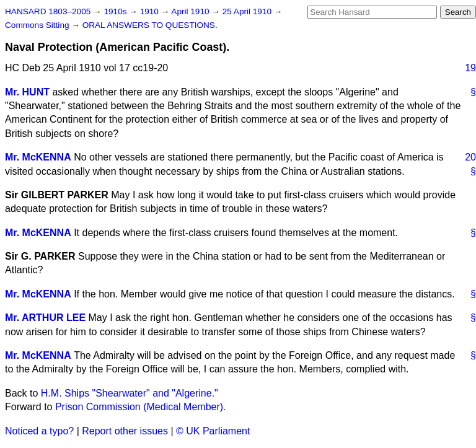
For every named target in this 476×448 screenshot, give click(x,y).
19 (470, 68)
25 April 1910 (248, 11)
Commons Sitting (38, 25)
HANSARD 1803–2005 (48, 11)
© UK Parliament (213, 431)
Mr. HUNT (27, 92)
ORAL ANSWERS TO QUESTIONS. (150, 25)
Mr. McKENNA (38, 157)
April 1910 (191, 11)
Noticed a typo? (39, 431)
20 (470, 157)
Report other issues (125, 431)
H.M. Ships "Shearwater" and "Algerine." (130, 393)
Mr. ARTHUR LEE (45, 318)
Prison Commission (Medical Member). (141, 407)
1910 (151, 11)
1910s (116, 11)
